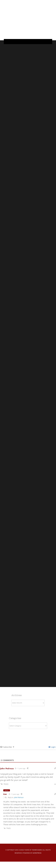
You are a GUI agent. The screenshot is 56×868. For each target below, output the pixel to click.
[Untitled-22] (31, 4)
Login (52, 747)
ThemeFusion (37, 850)
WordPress (37, 853)
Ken (5, 794)
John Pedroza (7, 768)
